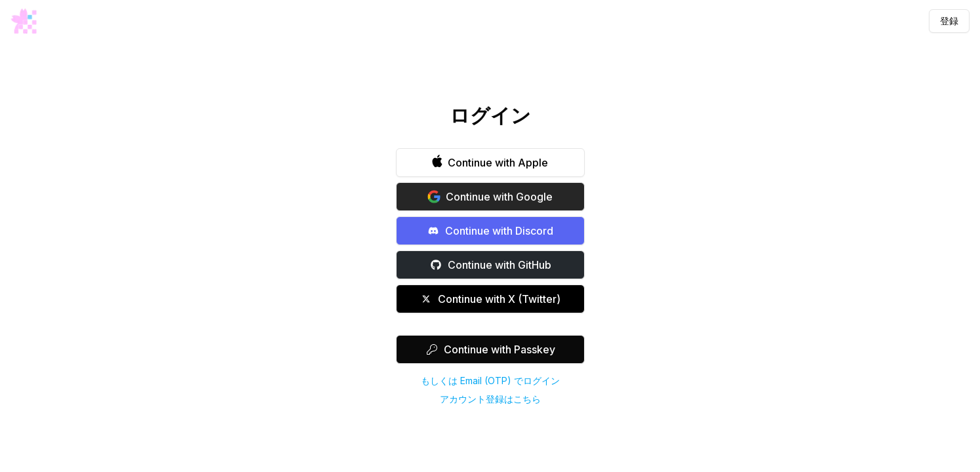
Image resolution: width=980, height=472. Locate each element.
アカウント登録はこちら (490, 399)
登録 (949, 21)
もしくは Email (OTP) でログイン (490, 381)
